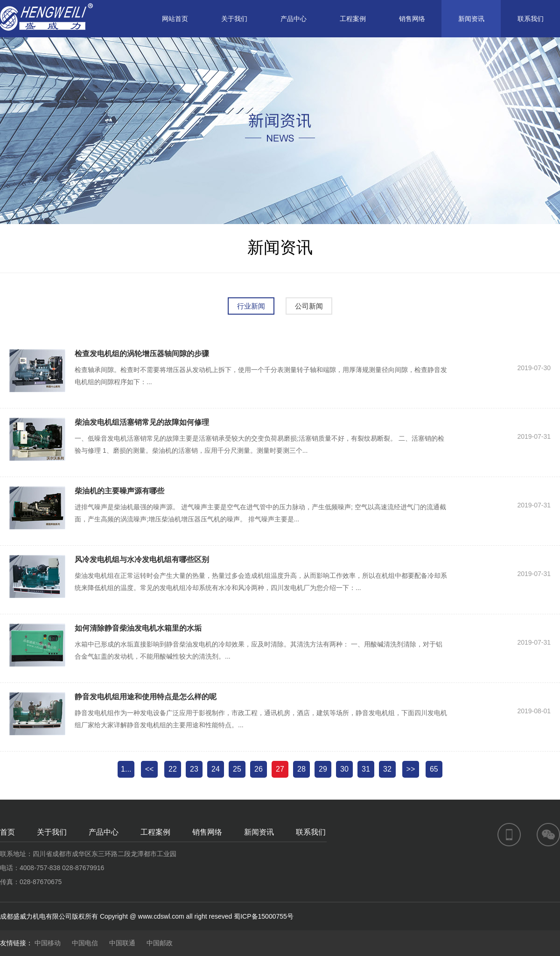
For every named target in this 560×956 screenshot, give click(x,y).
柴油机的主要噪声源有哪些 (119, 491)
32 (387, 769)
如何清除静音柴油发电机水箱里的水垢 (138, 628)
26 (259, 769)
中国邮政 (160, 943)
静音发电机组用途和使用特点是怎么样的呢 (146, 697)
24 (216, 769)
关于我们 (234, 19)
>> (411, 769)
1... (126, 769)
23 (194, 769)
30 (344, 769)
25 (237, 769)
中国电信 (85, 943)
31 (366, 769)
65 (434, 769)
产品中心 (294, 19)
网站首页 (175, 19)
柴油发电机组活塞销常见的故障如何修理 (142, 422)
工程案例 (353, 19)
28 (301, 769)
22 (173, 769)
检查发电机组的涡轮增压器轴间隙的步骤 (142, 354)
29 (323, 769)
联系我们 (531, 19)
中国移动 (48, 943)
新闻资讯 (471, 19)
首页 (7, 832)
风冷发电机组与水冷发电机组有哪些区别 (142, 559)
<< (150, 769)
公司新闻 (309, 306)
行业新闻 (251, 306)
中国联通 (122, 943)
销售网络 (412, 19)
